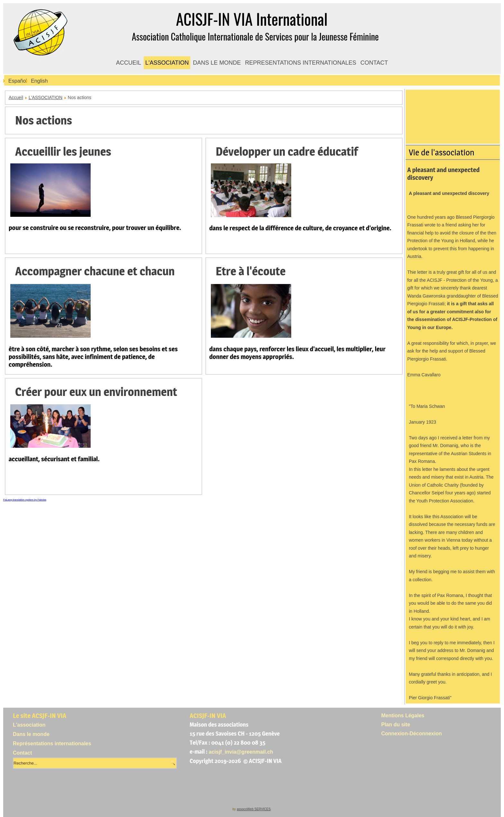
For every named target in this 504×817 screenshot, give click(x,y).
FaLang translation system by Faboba (25, 500)
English (39, 81)
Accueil (16, 97)
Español (18, 81)
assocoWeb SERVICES (254, 809)
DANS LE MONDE (217, 63)
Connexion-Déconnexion (411, 734)
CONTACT (374, 63)
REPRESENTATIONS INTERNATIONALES (301, 63)
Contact (22, 753)
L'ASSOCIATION (167, 63)
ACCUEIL (129, 63)
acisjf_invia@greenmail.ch (241, 752)
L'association (29, 725)
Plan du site (396, 725)
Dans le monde (31, 734)
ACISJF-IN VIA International (252, 19)
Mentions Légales (403, 716)
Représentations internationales (52, 744)
